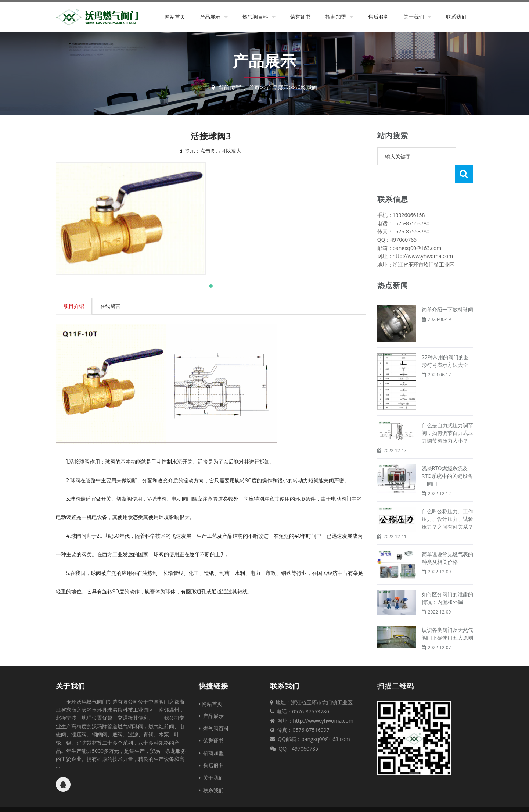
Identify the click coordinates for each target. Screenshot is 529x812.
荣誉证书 (301, 17)
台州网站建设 (356, 801)
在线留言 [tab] (111, 306)
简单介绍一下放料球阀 (447, 292)
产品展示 (210, 17)
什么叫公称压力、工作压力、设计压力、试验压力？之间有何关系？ (447, 501)
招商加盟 (336, 17)
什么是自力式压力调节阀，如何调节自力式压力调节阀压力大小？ (447, 415)
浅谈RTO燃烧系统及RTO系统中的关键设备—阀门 (447, 458)
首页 (253, 87)
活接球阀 (307, 87)
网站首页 (175, 17)
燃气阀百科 (255, 17)
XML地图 (329, 801)
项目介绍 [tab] (74, 306)
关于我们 (414, 17)
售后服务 (378, 17)
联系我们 (456, 17)
